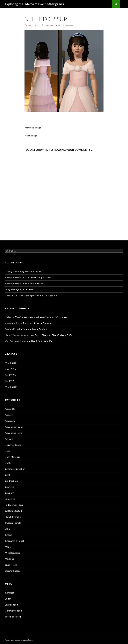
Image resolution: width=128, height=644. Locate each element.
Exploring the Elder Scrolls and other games (34, 4)
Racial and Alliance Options (37, 323)
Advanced (10, 421)
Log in (8, 599)
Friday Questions (14, 505)
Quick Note (11, 565)
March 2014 (11, 387)
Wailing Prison (12, 571)
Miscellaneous (12, 553)
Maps (8, 547)
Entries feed (11, 605)
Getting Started (13, 511)
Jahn (7, 529)
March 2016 (11, 363)
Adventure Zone (14, 433)
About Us (10, 409)
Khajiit (8, 535)
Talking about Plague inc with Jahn (23, 271)
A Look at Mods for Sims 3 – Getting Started (28, 277)
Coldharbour (11, 481)
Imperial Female (13, 523)
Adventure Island (14, 427)
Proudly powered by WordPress (19, 640)
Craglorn (9, 493)
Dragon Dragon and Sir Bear (19, 289)
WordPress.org (13, 617)
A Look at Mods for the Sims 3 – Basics (25, 283)
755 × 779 (49, 25)
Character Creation (15, 469)
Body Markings (13, 457)
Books (8, 463)
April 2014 (10, 381)
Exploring (10, 499)
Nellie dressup (65, 25)
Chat (8, 475)
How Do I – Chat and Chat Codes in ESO (51, 335)
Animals (9, 439)
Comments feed (13, 611)
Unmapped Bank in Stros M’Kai (36, 341)
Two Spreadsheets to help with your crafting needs (32, 295)
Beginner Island (13, 445)
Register (9, 593)
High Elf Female (13, 517)
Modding (10, 559)
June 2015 (10, 369)
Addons (9, 415)
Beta (7, 451)
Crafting (9, 487)
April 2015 (10, 375)
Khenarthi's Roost (14, 541)
